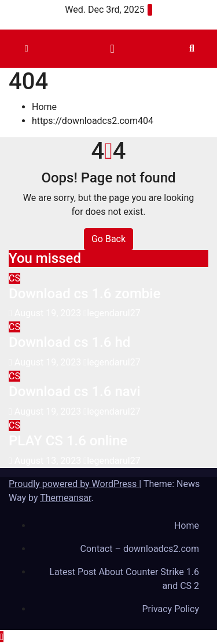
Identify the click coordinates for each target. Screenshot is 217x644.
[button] (192, 48)
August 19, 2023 (49, 313)
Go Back (108, 239)
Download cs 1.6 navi (75, 391)
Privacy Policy (171, 609)
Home (44, 107)
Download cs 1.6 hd (69, 342)
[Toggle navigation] (112, 49)
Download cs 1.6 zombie (84, 294)
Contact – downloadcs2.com (140, 549)
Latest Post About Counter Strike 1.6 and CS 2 (124, 579)
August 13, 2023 (49, 461)
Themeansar (65, 498)
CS (14, 278)
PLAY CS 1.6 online (68, 441)
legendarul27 (112, 313)
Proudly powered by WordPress (74, 484)
